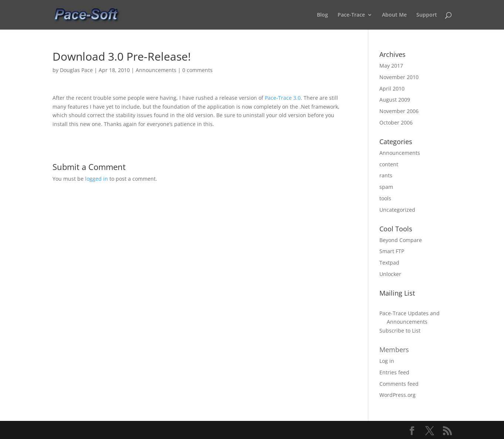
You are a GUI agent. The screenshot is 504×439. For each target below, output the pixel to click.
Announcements (156, 70)
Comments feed (399, 384)
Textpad (389, 263)
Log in (387, 361)
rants (386, 175)
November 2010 (399, 77)
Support (427, 15)
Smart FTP (392, 251)
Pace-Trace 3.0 (283, 98)
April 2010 (392, 89)
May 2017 (391, 66)
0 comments (197, 70)
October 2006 (396, 122)
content (389, 164)
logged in (97, 179)
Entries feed (394, 372)
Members (394, 350)
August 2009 (395, 100)
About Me (394, 15)
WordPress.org (398, 395)
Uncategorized (397, 210)
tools (385, 198)
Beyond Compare (401, 240)
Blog (322, 15)
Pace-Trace (351, 15)
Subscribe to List (400, 331)
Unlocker (390, 274)
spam (386, 187)
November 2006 (399, 111)
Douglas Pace (76, 70)
